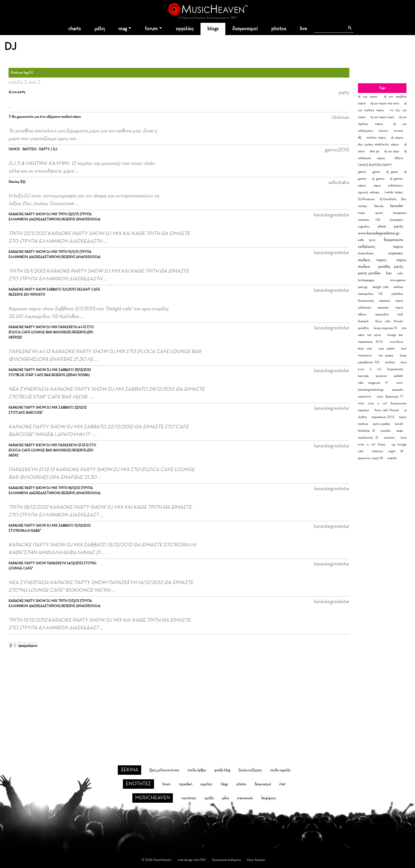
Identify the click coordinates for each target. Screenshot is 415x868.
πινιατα (398, 131)
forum (151, 29)
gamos (362, 172)
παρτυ (398, 247)
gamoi (376, 172)
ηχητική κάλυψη (369, 192)
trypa (361, 213)
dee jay (374, 151)
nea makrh (387, 349)
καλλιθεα (397, 294)
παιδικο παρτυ (376, 138)
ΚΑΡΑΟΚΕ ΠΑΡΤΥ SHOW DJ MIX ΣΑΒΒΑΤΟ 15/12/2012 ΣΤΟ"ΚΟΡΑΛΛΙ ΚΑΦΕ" (49, 528)
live (303, 29)
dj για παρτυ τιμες (382, 117)
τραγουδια (382, 314)
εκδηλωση (366, 247)
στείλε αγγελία (280, 770)
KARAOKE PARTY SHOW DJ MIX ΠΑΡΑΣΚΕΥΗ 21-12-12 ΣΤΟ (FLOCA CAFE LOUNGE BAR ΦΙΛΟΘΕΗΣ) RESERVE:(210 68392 (52, 451)
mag (123, 29)
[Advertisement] (208, 699)
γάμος (362, 185)
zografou (364, 227)
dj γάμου (397, 138)
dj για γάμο (392, 151)
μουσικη (389, 438)
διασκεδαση (366, 253)
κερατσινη (365, 397)
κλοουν (383, 131)
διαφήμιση (268, 798)
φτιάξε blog (222, 770)
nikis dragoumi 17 (373, 383)
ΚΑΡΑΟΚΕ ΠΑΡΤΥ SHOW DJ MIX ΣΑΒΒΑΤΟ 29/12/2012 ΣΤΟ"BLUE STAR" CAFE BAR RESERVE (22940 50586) (50, 373)
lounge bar (395, 335)
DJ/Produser (367, 199)
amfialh (398, 376)
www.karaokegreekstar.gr (379, 233)
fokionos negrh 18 (387, 451)
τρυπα (379, 213)
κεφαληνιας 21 (368, 438)
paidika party (391, 267)
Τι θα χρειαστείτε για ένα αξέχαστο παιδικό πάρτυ (45, 117)
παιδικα (390, 362)
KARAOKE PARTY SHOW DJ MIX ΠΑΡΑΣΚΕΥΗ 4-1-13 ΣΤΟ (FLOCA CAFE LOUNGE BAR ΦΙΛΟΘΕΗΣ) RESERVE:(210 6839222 (51, 332)
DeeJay (379, 206)
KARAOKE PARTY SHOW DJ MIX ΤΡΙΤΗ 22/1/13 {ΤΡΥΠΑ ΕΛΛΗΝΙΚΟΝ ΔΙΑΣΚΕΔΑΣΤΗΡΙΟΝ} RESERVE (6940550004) (54, 217)
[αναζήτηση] (329, 28)
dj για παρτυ (368, 97)
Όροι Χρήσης (256, 860)
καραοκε (396, 253)
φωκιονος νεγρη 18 (370, 458)
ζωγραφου (396, 220)
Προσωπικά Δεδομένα (226, 860)
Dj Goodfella (388, 199)
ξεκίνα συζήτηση (250, 770)
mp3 (400, 314)
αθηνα (362, 314)
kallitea (398, 287)
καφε (400, 431)
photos (279, 29)
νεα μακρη (386, 355)
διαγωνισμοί (245, 29)
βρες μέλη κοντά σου (164, 770)
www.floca (396, 342)
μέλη (100, 29)
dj (360, 137)
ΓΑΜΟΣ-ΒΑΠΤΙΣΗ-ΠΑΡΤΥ (375, 165)
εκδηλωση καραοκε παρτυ (380, 308)
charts (74, 29)
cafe (400, 273)
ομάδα (209, 798)
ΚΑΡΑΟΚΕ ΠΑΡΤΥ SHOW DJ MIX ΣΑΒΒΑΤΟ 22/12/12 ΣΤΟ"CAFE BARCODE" (47, 410)
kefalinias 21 (367, 431)
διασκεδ (363, 321)
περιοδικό (185, 784)
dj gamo (392, 172)
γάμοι (377, 185)
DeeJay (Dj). (17, 182)
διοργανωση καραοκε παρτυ (380, 301)
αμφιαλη (397, 390)
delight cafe (380, 287)
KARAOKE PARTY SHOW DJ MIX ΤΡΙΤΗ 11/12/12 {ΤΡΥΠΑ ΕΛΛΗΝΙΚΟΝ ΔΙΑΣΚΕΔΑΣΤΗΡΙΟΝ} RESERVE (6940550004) (54, 604)
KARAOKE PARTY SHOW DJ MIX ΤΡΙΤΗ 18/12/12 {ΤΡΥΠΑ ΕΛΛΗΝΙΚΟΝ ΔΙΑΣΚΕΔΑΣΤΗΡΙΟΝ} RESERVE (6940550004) (54, 491)
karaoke (397, 206)
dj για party (17, 92)
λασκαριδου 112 (370, 294)
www (400, 383)
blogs (213, 29)
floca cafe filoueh (389, 321)
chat (282, 784)
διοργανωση (393, 240)
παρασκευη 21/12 (370, 342)
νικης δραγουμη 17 (390, 397)
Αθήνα (399, 158)
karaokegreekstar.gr (371, 390)
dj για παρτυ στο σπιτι (385, 103)
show (382, 226)
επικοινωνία (245, 798)
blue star (365, 349)
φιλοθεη (363, 328)
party (399, 226)
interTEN (200, 860)
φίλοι (225, 798)
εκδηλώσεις (395, 185)
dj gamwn (396, 179)
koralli (399, 424)
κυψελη (392, 458)
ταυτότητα (189, 798)
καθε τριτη (367, 240)
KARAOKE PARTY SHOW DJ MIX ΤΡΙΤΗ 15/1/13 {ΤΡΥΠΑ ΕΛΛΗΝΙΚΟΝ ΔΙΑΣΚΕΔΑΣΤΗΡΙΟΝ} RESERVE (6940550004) (54, 255)
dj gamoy (378, 179)
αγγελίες (185, 29)
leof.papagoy (366, 280)
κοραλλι (386, 431)
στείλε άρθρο (197, 770)
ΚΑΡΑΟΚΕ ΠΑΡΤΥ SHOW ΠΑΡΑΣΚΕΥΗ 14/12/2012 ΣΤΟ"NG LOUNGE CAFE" (52, 566)
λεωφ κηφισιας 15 (385, 328)
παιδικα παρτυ (372, 260)
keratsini (381, 376)
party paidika (369, 273)
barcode (363, 376)
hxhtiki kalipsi (394, 192)
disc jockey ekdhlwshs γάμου (378, 144)
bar (389, 273)
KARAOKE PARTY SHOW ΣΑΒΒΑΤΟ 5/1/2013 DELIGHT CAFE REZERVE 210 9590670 (54, 292)
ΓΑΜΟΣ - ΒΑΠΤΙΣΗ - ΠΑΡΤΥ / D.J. (33, 149)
